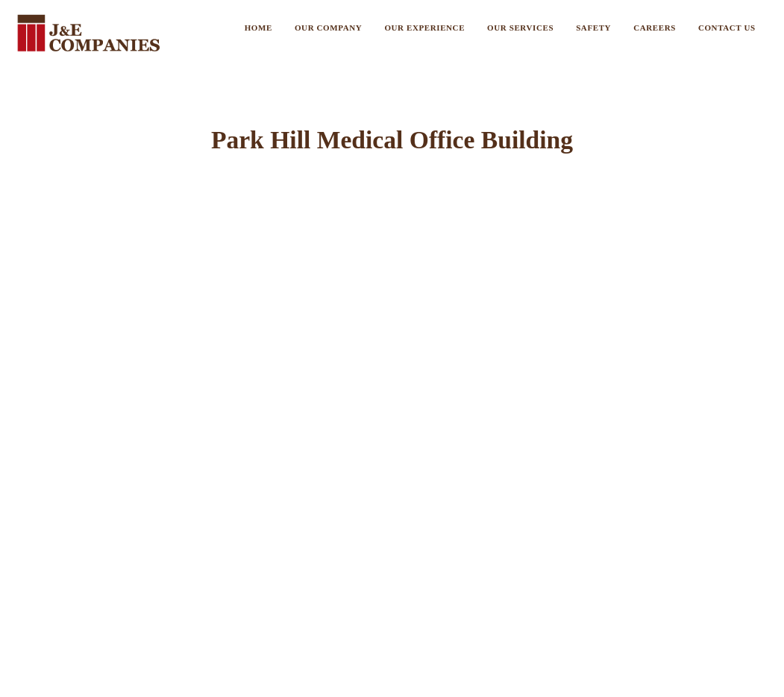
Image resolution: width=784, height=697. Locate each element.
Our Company (328, 28)
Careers (655, 28)
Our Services (520, 28)
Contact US (727, 28)
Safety (593, 28)
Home (258, 28)
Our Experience (424, 28)
